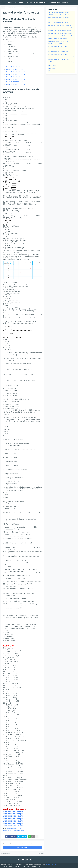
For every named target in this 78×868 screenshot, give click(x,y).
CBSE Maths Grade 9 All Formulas (58, 46)
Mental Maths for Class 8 (15, 84)
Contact (17, 866)
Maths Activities (52, 71)
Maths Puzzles (52, 66)
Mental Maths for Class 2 (15, 69)
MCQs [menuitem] (29, 2)
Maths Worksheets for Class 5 (14, 818)
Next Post (40, 853)
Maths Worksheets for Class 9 (14, 825)
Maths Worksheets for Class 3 (14, 815)
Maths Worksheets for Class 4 (14, 817)
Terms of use (36, 866)
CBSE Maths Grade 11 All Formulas (58, 41)
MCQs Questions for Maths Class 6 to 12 (60, 36)
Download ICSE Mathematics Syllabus (59, 25)
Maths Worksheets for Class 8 (14, 823)
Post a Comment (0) (23, 848)
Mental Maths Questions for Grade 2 (14, 830)
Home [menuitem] (10, 2)
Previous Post (6, 853)
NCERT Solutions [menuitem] (14, 7)
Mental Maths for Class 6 (15, 79)
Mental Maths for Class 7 (15, 82)
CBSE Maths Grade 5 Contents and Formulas (61, 57)
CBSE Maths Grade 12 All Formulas (58, 38)
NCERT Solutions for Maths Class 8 (58, 23)
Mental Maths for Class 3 (15, 72)
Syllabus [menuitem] (65, 2)
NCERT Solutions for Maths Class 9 (58, 20)
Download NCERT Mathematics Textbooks (60, 28)
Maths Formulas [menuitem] (40, 2)
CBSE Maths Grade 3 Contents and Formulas (61, 63)
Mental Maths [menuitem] (28, 7)
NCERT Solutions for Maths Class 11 (58, 15)
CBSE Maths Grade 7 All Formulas (58, 52)
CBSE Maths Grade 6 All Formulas (58, 54)
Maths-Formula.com (39, 865)
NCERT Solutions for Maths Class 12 (58, 12)
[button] (3, 7)
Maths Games (52, 68)
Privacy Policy (26, 866)
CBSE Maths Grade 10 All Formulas (58, 44)
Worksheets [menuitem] (19, 2)
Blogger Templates (51, 865)
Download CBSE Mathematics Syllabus (59, 31)
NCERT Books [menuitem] (54, 2)
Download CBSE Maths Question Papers (60, 33)
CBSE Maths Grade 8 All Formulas (58, 49)
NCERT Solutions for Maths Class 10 (58, 17)
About (11, 866)
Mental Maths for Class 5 (15, 77)
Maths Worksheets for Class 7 (14, 822)
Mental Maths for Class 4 (15, 74)
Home (5, 9)
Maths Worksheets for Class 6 (14, 820)
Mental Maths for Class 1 (15, 67)
